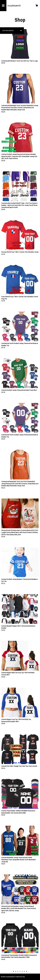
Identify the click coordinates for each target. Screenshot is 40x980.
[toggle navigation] (3, 6)
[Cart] (37, 6)
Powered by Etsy (20, 977)
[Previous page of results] (14, 971)
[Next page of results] (27, 971)
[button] (12, 31)
